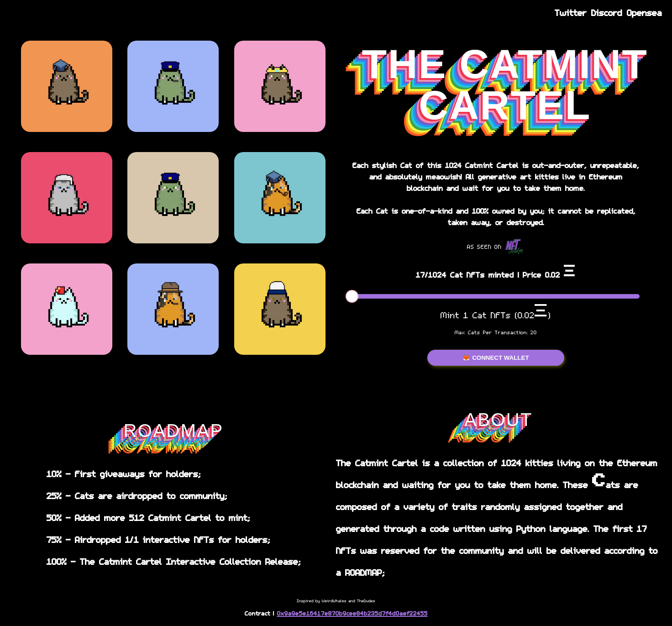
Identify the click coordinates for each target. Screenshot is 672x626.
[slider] (352, 296)
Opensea (644, 12)
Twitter (571, 12)
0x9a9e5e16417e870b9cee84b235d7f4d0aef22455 (352, 613)
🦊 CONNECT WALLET (496, 358)
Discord (607, 12)
